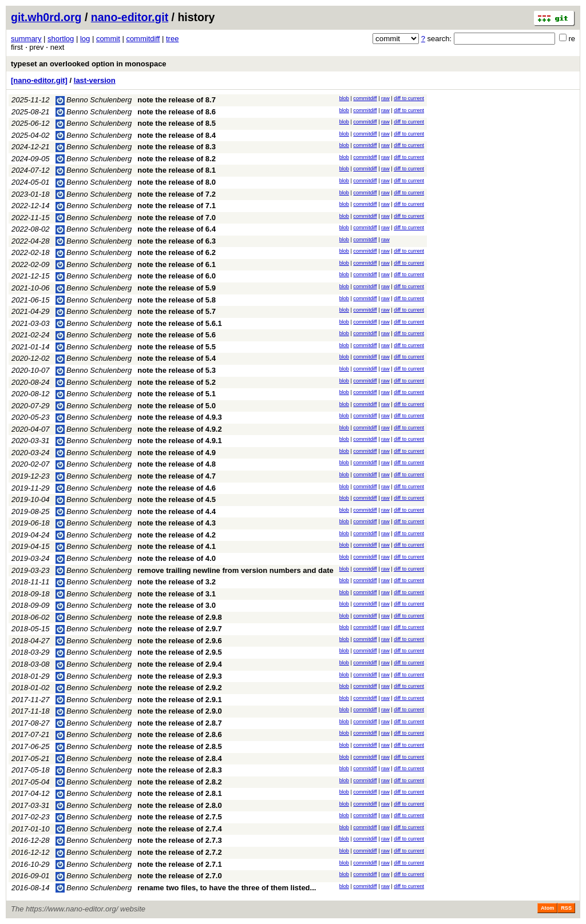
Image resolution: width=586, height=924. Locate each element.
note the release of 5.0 (177, 406)
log (85, 39)
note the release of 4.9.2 (179, 429)
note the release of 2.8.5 (179, 746)
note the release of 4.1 (177, 546)
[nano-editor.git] (39, 80)
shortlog (61, 39)
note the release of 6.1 (177, 264)
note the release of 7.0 (177, 218)
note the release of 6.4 (177, 229)
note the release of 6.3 (177, 241)
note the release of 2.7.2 (179, 852)
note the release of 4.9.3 (179, 417)
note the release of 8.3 (177, 147)
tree (172, 39)
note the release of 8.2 (177, 159)
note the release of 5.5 (177, 347)
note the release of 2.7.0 (179, 876)
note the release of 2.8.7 (179, 723)
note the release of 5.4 (177, 358)
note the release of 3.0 (177, 605)
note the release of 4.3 (177, 523)
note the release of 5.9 (177, 288)
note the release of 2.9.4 (179, 664)
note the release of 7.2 (177, 194)
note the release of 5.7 (177, 311)
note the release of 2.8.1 (179, 793)
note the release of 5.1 (177, 394)
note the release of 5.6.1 (179, 323)
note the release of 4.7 (177, 476)
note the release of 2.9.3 (179, 676)
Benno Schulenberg (94, 100)
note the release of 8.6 (177, 112)
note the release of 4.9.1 (179, 441)
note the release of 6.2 (177, 252)
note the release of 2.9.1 (179, 700)
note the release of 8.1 (177, 170)
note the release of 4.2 (177, 535)
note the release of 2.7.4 (179, 829)
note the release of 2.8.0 (179, 805)
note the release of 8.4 (177, 135)
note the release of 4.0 (177, 558)
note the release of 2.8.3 (179, 770)
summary (26, 39)
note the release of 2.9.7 (179, 629)
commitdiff (143, 39)
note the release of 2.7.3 (179, 840)
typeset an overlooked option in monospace (89, 64)
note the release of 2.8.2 (179, 782)
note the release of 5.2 (177, 382)
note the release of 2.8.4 (179, 758)
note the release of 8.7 (177, 100)
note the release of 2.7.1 (179, 864)
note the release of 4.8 (177, 464)
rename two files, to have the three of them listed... (227, 888)
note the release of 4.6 (177, 488)
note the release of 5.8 (177, 300)
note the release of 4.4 (177, 511)
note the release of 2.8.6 (179, 734)
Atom (547, 908)
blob (344, 98)
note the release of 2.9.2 (179, 688)
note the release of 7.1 (177, 206)
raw (385, 98)
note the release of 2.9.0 (179, 711)
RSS (566, 908)
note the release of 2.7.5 (179, 817)
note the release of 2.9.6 (179, 641)
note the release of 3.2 (177, 582)
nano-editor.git (130, 17)
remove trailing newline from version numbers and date (235, 570)
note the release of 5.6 (177, 335)
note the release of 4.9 (177, 453)
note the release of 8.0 (177, 182)
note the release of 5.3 (177, 370)
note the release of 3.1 (177, 594)
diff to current (409, 98)
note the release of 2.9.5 (179, 652)
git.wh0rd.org (46, 17)
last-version (95, 80)
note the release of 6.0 (177, 276)
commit (108, 39)
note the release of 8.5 (177, 123)
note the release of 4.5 (177, 499)
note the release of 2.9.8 (179, 617)
